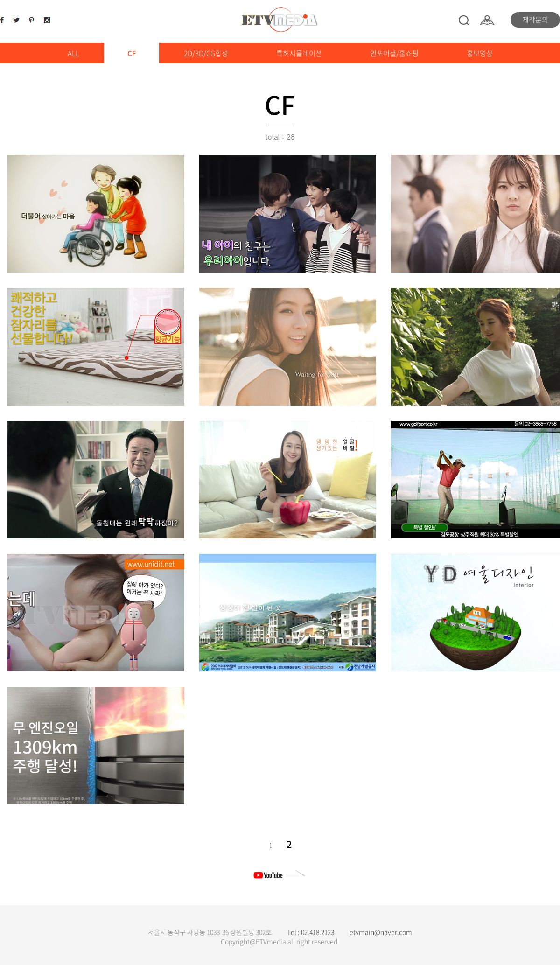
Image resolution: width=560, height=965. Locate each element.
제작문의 (535, 20)
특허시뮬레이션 (299, 53)
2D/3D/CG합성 (206, 53)
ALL (73, 53)
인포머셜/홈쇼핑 (394, 53)
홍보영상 (480, 53)
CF (132, 53)
